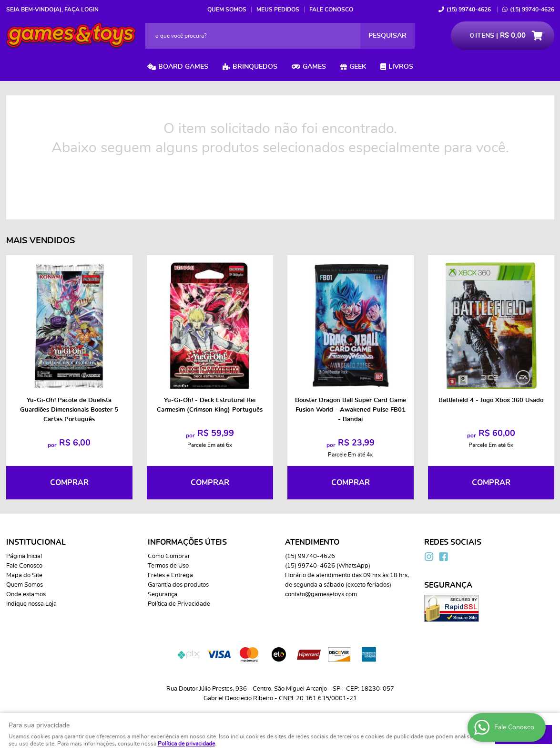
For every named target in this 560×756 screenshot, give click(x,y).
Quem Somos (227, 10)
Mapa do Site (24, 575)
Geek (358, 67)
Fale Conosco (331, 10)
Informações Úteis (187, 542)
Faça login (81, 10)
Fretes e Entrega (170, 575)
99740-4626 (469, 10)
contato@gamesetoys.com (321, 595)
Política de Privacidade (179, 604)
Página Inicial (24, 556)
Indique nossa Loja (31, 604)
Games (314, 67)
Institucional (36, 542)
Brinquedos (255, 67)
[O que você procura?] (387, 36)
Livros (401, 67)
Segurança (163, 595)
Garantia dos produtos (178, 585)
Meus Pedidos (278, 10)
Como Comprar (169, 556)
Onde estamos (26, 595)
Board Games (183, 67)
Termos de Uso (168, 566)
